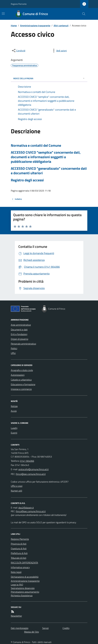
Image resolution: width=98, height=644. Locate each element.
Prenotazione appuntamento (25, 592)
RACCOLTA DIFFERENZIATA (24, 563)
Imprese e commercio (21, 389)
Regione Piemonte (19, 4)
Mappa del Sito (32, 632)
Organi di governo (19, 339)
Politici (14, 348)
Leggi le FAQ (17, 585)
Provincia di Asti (19, 544)
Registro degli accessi (27, 180)
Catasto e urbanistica (21, 380)
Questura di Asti (19, 548)
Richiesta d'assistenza (22, 595)
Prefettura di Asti (19, 553)
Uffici (13, 353)
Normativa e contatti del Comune (36, 145)
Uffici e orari (17, 486)
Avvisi (14, 411)
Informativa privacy (20, 567)
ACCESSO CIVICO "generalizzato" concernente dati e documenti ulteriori (49, 171)
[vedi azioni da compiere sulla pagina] (59, 51)
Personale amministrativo (23, 344)
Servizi (45, 628)
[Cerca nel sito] (82, 14)
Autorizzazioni (18, 375)
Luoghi (14, 428)
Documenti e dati (19, 330)
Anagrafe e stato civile (22, 370)
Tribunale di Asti (19, 558)
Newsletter (16, 616)
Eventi (14, 433)
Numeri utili (16, 491)
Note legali (16, 572)
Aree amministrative (21, 325)
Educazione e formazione (23, 384)
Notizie (14, 406)
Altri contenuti (61, 26)
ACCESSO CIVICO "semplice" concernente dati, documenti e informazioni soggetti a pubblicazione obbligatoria (46, 157)
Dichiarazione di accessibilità (25, 577)
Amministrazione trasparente (35, 26)
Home (14, 26)
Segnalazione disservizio (23, 588)
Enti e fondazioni (19, 334)
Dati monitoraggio (20, 628)
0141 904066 (27, 461)
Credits (66, 628)
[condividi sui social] (18, 51)
